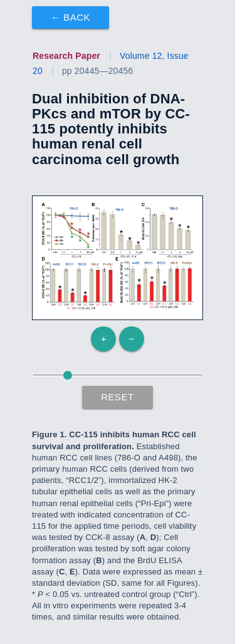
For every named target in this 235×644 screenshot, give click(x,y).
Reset (118, 397)
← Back (70, 17)
